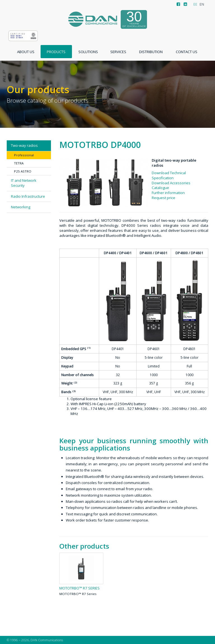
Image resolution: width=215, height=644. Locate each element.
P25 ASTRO (23, 171)
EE (195, 4)
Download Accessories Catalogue (171, 185)
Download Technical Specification (169, 175)
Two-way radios (24, 145)
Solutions (88, 52)
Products (56, 52)
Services (118, 52)
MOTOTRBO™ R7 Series (80, 588)
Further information (168, 193)
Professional (24, 155)
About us (26, 52)
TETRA (19, 163)
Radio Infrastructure (28, 196)
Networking (21, 207)
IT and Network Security (24, 183)
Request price (163, 198)
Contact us (187, 52)
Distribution (151, 52)
